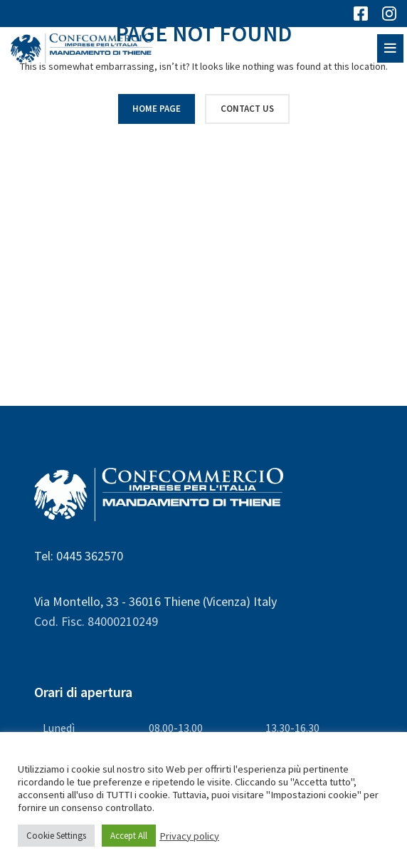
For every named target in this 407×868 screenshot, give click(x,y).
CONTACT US (247, 109)
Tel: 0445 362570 (79, 556)
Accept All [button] (129, 836)
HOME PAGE (157, 109)
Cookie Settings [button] (56, 836)
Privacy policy (189, 836)
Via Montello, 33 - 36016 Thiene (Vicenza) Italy (155, 601)
